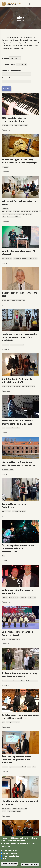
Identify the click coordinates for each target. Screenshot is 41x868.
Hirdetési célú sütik (10, 859)
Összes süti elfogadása (30, 864)
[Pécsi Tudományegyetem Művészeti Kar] (12, 6)
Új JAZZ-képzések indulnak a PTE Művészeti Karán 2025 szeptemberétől (18, 549)
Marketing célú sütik (10, 853)
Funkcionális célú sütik (11, 856)
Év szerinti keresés (8, 64)
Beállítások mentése (9, 864)
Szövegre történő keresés (11, 70)
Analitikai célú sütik (10, 851)
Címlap (19, 21)
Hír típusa (5, 58)
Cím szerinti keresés (9, 78)
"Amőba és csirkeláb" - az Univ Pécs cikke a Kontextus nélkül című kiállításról (19, 337)
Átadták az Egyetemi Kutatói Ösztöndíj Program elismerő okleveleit (16, 760)
